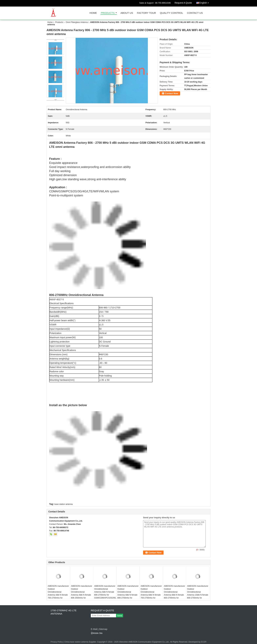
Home (93, 13)
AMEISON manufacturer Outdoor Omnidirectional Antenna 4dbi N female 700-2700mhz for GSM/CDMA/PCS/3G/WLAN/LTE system (59, 595)
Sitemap (103, 629)
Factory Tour (146, 13)
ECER (204, 642)
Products (108, 13)
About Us (127, 13)
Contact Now (172, 93)
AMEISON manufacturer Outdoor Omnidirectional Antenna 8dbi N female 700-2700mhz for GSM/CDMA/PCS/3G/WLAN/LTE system (152, 595)
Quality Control (172, 13)
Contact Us (195, 13)
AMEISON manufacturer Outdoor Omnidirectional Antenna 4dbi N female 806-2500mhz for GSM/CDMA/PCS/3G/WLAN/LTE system (82, 595)
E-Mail (94, 629)
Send (120, 616)
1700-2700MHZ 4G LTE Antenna (64, 612)
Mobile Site (97, 633)
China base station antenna (76, 642)
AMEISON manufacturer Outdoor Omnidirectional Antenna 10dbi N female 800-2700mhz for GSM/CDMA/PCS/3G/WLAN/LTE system (198, 595)
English (205, 2)
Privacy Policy (57, 642)
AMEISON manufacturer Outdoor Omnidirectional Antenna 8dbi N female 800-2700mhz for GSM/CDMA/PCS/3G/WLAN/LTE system (175, 595)
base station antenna (64, 504)
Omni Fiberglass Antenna (77, 22)
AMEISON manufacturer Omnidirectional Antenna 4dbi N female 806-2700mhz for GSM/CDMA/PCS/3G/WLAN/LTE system (105, 593)
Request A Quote (183, 3)
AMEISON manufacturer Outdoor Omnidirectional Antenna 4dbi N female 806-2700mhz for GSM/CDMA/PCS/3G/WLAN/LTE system (128, 595)
